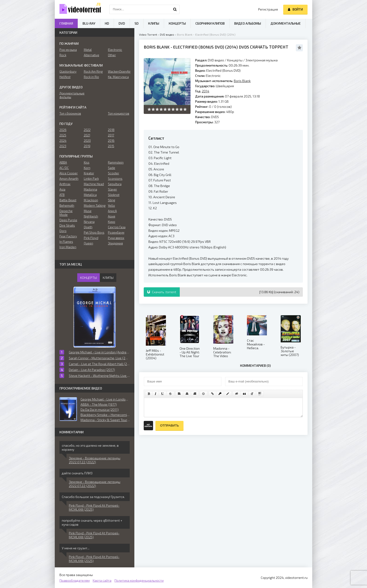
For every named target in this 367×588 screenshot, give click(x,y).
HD (107, 23)
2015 (111, 146)
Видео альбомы (248, 23)
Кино (112, 222)
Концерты (235, 60)
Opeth (88, 227)
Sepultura (115, 184)
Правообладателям (75, 580)
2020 (87, 141)
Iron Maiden (68, 247)
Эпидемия (115, 243)
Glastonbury (68, 71)
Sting (112, 200)
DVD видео (167, 34)
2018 (111, 130)
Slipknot (114, 195)
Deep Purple (68, 220)
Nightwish (91, 216)
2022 (87, 130)
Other (112, 55)
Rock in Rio (91, 77)
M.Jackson (91, 200)
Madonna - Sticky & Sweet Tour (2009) (105, 420)
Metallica (90, 195)
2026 (63, 130)
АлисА (112, 211)
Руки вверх (116, 238)
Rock (63, 55)
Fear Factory (68, 236)
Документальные (286, 23)
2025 (63, 135)
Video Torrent (148, 34)
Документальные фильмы (70, 95)
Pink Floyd (91, 238)
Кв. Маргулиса (118, 77)
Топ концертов (119, 113)
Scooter (114, 173)
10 (185, 109)
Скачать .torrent (162, 292)
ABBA (63, 162)
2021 (87, 135)
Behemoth (67, 206)
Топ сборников (70, 113)
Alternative (92, 55)
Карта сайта (102, 580)
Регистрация (268, 9)
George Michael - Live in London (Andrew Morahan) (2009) (105, 399)
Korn (87, 168)
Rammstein (116, 162)
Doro (63, 231)
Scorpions (115, 179)
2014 (231, 47)
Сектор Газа (117, 227)
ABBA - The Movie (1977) (99, 404)
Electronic (115, 50)
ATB (62, 195)
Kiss (87, 162)
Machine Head (94, 184)
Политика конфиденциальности (139, 580)
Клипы (154, 23)
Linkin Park (91, 179)
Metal (88, 50)
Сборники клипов (210, 23)
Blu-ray (89, 23)
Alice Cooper (69, 173)
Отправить (169, 425)
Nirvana (89, 222)
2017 (111, 135)
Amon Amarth (69, 179)
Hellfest (65, 77)
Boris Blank (157, 47)
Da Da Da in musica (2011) (100, 410)
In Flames (66, 242)
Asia (62, 189)
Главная (66, 23)
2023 (63, 146)
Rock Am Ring (93, 71)
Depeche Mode (66, 213)
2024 (63, 141)
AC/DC (64, 168)
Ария (112, 216)
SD (137, 23)
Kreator (89, 173)
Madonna (90, 189)
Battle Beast (68, 200)
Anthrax (65, 184)
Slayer (112, 189)
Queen (88, 243)
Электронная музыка (262, 60)
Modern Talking (95, 206)
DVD (122, 23)
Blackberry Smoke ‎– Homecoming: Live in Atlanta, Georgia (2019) (105, 415)
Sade (112, 168)
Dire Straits (67, 225)
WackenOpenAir (119, 71)
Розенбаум (116, 232)
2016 (111, 141)
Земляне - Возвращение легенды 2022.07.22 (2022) (95, 460)
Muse (88, 211)
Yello (111, 206)
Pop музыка (68, 50)
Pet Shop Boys (94, 232)
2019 (87, 146)
